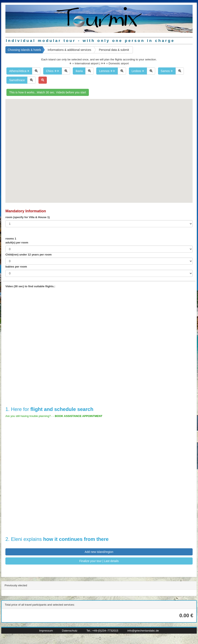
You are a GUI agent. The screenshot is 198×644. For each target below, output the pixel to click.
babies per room (16, 267)
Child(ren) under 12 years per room (28, 255)
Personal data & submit (114, 50)
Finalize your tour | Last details (99, 561)
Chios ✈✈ (53, 71)
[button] (72, 181)
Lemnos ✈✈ (107, 71)
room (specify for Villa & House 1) (28, 217)
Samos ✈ (167, 71)
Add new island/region (99, 552)
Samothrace (17, 80)
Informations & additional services (69, 50)
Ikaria (79, 71)
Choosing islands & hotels (24, 50)
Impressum (46, 631)
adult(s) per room (17, 243)
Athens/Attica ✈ (19, 71)
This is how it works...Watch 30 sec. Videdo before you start (48, 92)
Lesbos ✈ (138, 71)
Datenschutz (70, 631)
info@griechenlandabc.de (143, 631)
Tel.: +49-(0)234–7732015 (102, 631)
